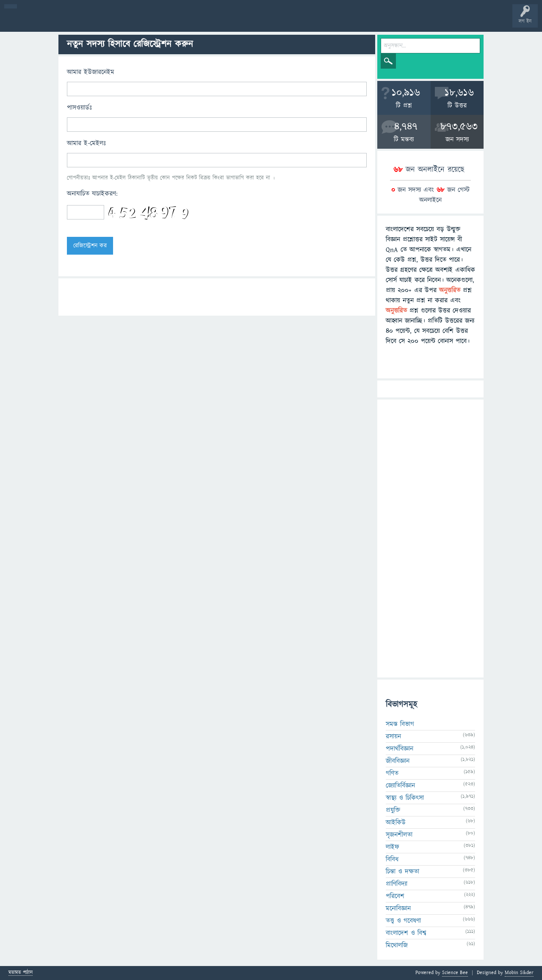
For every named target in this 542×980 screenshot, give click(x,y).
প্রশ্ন (59, 22)
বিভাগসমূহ (138, 22)
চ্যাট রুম (264, 22)
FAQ (217, 22)
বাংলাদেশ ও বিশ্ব (406, 933)
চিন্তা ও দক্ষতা (402, 872)
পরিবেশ (395, 896)
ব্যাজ (316, 22)
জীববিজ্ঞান (398, 761)
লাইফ (393, 847)
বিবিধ (392, 859)
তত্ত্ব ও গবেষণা (403, 921)
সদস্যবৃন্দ (164, 22)
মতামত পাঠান (21, 973)
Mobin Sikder (519, 973)
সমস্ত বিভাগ (400, 724)
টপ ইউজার (342, 22)
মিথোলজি (397, 945)
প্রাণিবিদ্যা (397, 884)
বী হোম (33, 22)
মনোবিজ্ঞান (398, 908)
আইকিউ (396, 822)
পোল (289, 22)
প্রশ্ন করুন (190, 22)
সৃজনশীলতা (399, 835)
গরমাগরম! (85, 22)
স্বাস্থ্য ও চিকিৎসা (405, 798)
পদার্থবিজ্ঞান (400, 749)
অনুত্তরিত (111, 22)
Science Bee (455, 973)
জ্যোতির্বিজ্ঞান (400, 786)
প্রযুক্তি (393, 810)
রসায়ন (393, 736)
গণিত (392, 773)
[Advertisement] (430, 539)
